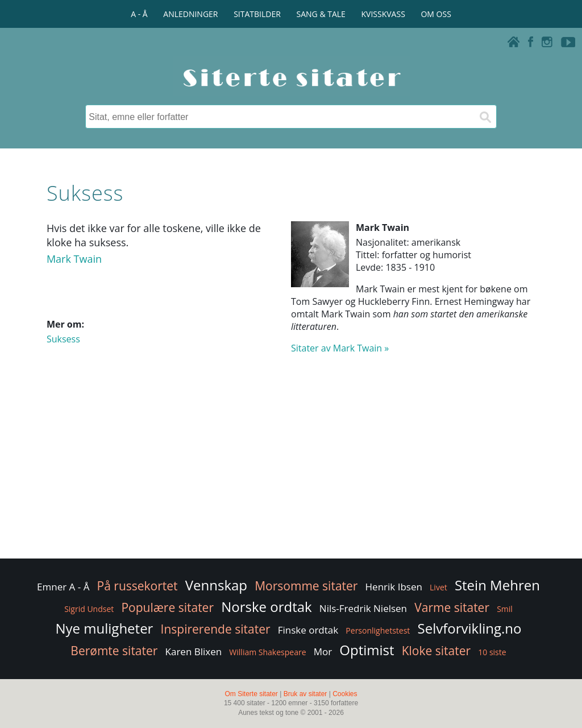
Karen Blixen (194, 652)
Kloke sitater (436, 651)
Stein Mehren (497, 585)
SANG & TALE (321, 14)
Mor (323, 652)
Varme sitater (452, 607)
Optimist (367, 650)
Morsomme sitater (306, 586)
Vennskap (216, 585)
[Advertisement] (291, 465)
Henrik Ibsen (394, 587)
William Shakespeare (267, 652)
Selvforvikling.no (470, 628)
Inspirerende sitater (216, 629)
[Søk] (485, 117)
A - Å (139, 14)
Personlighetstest (378, 630)
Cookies (345, 694)
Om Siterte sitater (251, 694)
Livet (438, 587)
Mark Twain (74, 259)
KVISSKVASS (383, 14)
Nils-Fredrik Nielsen (363, 608)
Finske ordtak (308, 630)
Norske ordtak (267, 607)
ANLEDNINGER (190, 14)
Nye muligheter (105, 628)
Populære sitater (167, 607)
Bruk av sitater (305, 694)
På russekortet (138, 586)
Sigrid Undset (89, 609)
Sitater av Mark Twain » (340, 348)
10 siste (492, 652)
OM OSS (436, 14)
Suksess (63, 339)
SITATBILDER (257, 14)
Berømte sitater (114, 651)
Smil (505, 609)
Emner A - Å (63, 587)
